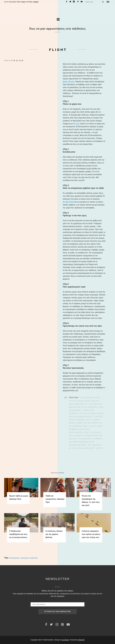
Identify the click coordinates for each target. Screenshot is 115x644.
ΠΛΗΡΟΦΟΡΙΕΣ (14, 558)
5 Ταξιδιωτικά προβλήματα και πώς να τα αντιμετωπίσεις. (18, 534)
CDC (78, 124)
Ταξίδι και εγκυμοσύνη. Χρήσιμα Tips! (55, 499)
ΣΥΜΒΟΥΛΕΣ (34, 558)
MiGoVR (82, 640)
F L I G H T (57, 50)
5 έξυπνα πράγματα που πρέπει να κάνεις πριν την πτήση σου (91, 534)
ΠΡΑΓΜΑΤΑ (24, 558)
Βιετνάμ (71, 82)
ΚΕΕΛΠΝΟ (69, 202)
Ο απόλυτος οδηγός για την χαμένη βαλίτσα (54, 534)
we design (65, 640)
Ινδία (65, 82)
